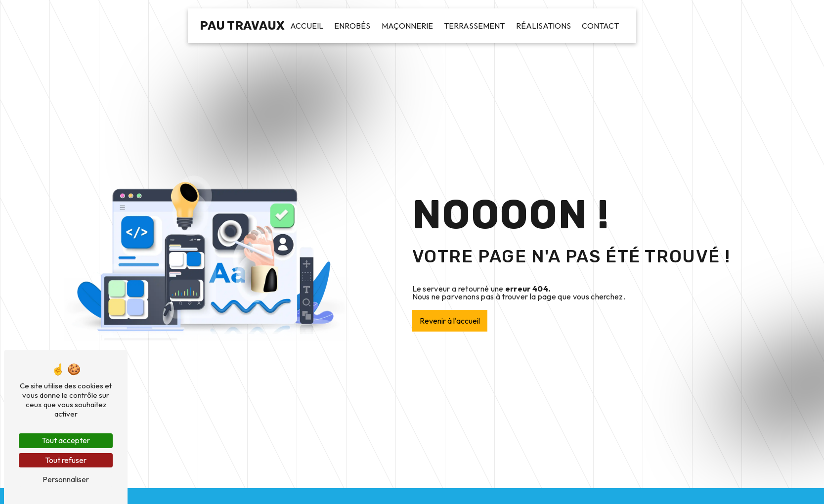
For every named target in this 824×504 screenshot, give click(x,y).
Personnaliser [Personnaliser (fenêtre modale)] (66, 479)
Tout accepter (66, 440)
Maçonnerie (407, 26)
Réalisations (543, 26)
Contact (600, 26)
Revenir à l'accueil (450, 321)
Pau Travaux (242, 26)
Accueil (307, 26)
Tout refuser (66, 460)
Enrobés (352, 26)
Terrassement (474, 26)
